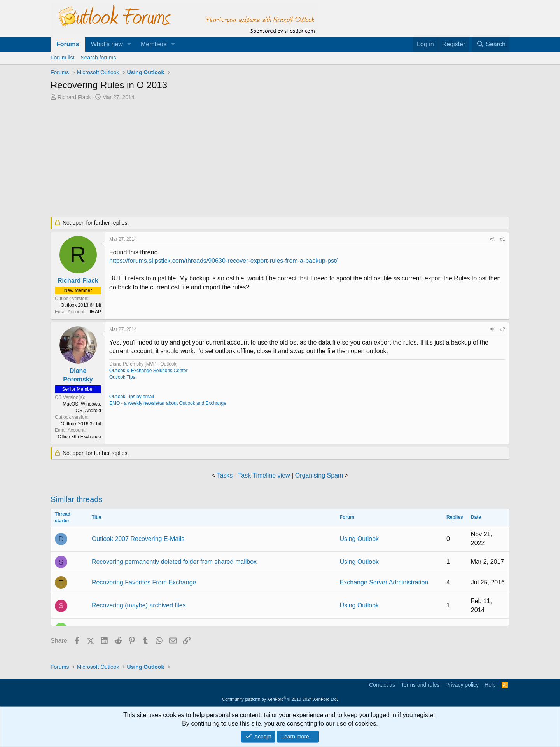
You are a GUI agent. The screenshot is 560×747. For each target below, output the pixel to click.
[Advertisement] (239, 159)
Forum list (62, 58)
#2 (503, 329)
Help (490, 685)
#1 (503, 239)
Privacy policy (462, 685)
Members (154, 44)
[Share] (492, 239)
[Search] (491, 44)
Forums (68, 44)
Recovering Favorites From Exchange (144, 582)
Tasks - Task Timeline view (253, 475)
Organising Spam (319, 475)
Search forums (98, 58)
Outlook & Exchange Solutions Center (148, 371)
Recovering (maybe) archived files (139, 605)
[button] (129, 44)
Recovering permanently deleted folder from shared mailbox (174, 562)
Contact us (382, 685)
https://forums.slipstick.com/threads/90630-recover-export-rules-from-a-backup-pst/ (223, 261)
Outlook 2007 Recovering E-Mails (138, 539)
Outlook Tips (122, 377)
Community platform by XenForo (280, 699)
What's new (107, 44)
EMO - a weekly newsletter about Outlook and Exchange (168, 403)
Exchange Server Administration (384, 582)
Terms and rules (420, 685)
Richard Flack (74, 97)
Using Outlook (360, 539)
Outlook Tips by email (132, 397)
